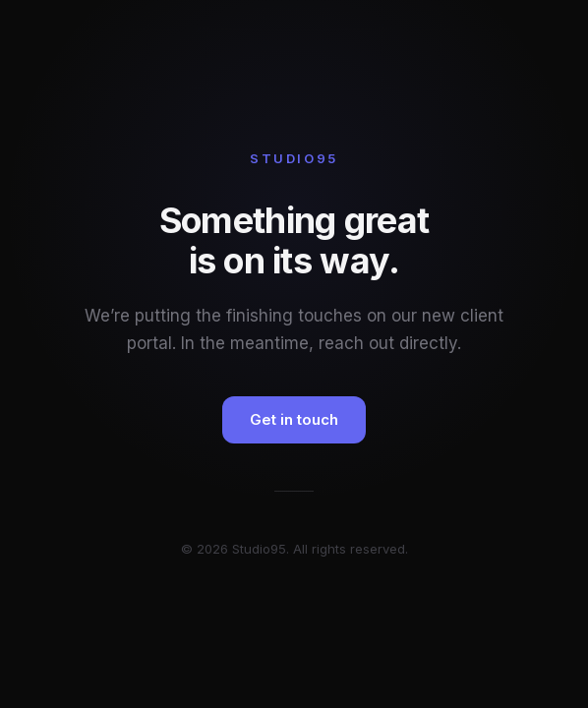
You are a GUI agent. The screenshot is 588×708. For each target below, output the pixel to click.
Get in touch (294, 419)
